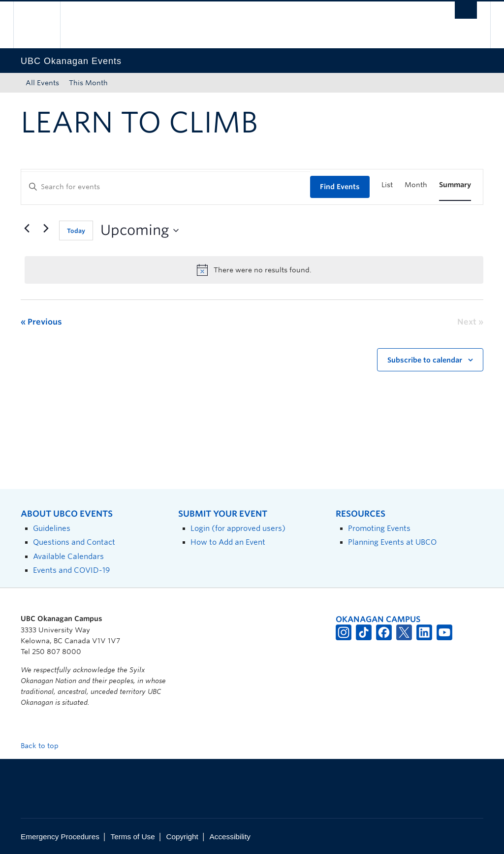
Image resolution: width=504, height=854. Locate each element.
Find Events (340, 187)
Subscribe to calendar (425, 360)
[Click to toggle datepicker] (140, 230)
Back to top (44, 746)
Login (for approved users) (238, 528)
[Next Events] (46, 229)
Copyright (182, 837)
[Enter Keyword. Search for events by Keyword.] (166, 187)
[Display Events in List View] (387, 185)
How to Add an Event (228, 542)
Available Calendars (68, 556)
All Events (42, 83)
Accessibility (230, 837)
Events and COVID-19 (71, 570)
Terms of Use (133, 837)
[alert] (254, 270)
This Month (88, 83)
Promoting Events (379, 528)
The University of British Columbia (44, 25)
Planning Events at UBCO (392, 542)
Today (76, 231)
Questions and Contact (74, 542)
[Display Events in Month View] (416, 185)
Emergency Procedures (60, 837)
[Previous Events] (27, 229)
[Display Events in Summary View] (455, 185)
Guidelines (52, 528)
